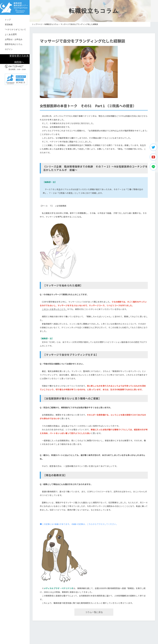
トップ (8, 20)
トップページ (37, 24)
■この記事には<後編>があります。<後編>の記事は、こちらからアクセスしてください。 (79, 524)
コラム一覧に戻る (94, 612)
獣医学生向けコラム (14, 44)
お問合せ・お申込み (14, 39)
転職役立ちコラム (51, 24)
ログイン (9, 49)
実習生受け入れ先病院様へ (19, 59)
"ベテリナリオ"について (15, 30)
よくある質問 (11, 34)
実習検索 (9, 25)
